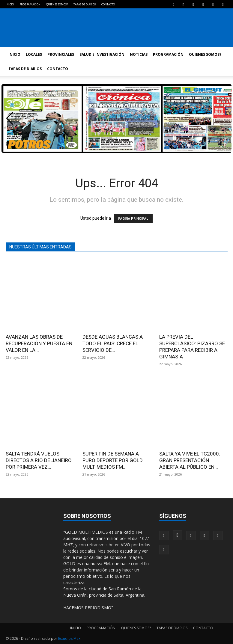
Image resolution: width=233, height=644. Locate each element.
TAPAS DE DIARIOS (85, 4)
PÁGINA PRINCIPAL (133, 219)
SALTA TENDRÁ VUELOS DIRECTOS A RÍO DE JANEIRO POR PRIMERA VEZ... (39, 460)
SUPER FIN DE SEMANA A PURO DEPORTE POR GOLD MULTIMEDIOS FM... (113, 460)
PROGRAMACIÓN (30, 4)
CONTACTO (108, 4)
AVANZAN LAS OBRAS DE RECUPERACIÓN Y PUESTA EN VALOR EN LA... (39, 343)
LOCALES (34, 54)
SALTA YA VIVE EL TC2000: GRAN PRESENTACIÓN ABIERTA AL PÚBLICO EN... (190, 460)
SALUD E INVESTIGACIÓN (102, 54)
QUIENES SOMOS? (57, 4)
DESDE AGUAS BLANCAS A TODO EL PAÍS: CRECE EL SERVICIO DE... (113, 343)
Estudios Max (69, 638)
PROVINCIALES (61, 54)
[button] (10, 118)
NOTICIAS (139, 54)
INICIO (10, 4)
